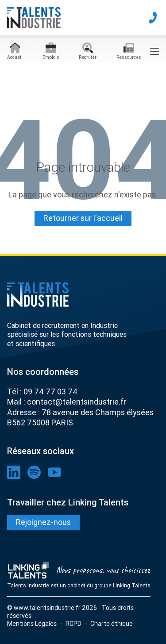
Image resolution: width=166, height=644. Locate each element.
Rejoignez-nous (43, 522)
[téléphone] (153, 18)
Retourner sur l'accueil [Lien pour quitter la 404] (83, 218)
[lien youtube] (54, 472)
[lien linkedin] (14, 472)
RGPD (73, 624)
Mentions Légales (32, 624)
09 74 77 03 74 (50, 391)
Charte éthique (112, 624)
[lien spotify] (34, 472)
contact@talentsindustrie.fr (77, 402)
